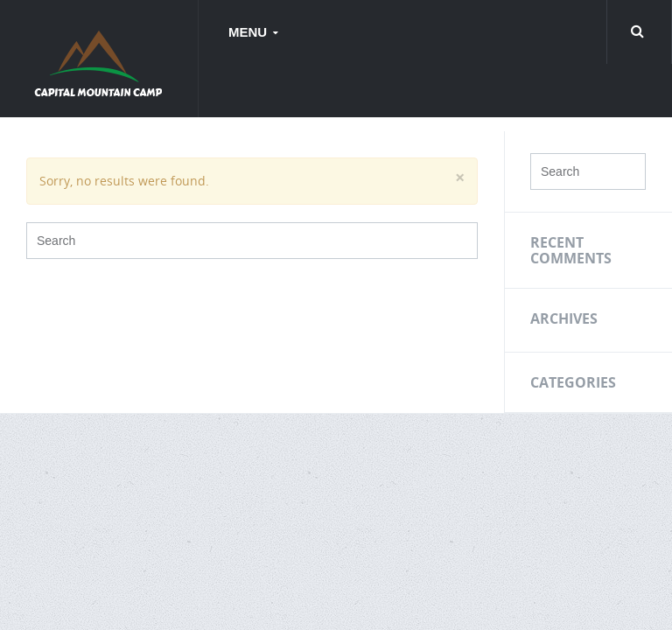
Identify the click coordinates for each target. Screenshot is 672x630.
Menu (249, 32)
